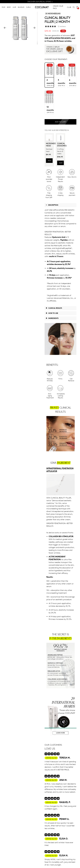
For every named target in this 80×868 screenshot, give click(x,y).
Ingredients (52, 318)
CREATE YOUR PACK (58, 7)
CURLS (28, 7)
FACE (4, 7)
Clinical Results (54, 308)
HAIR (14, 7)
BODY (9, 7)
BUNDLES (21, 7)
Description (52, 205)
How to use (52, 313)
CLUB (69, 7)
